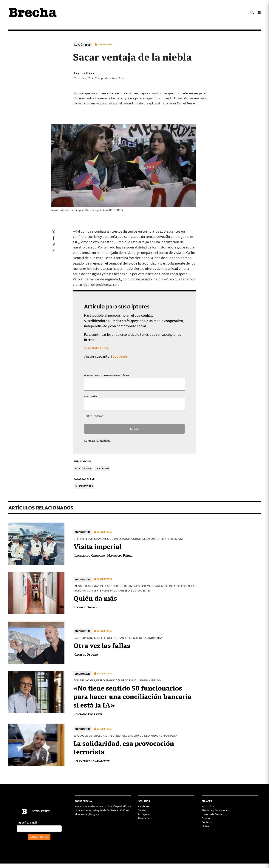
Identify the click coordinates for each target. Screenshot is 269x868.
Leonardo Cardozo (90, 555)
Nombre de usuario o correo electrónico (106, 375)
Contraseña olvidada (97, 441)
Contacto (207, 822)
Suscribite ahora (96, 348)
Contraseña (91, 396)
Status (205, 826)
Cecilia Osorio (86, 654)
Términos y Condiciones (215, 810)
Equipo (206, 818)
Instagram (144, 814)
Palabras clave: (85, 479)
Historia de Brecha (212, 814)
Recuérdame (94, 416)
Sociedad (103, 468)
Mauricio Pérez (120, 555)
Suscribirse (208, 806)
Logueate (120, 356)
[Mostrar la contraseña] (179, 404)
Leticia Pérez (85, 73)
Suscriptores (84, 486)
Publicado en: (83, 461)
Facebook (144, 806)
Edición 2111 (83, 532)
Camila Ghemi (86, 607)
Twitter (142, 810)
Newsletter (144, 818)
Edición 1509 (83, 45)
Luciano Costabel (89, 714)
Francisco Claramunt (92, 761)
